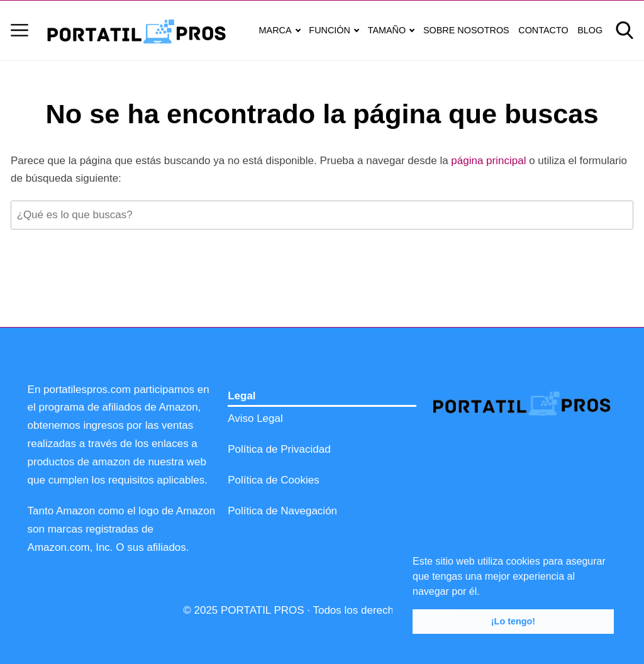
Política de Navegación (282, 511)
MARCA (275, 30)
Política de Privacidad (279, 449)
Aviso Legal (255, 418)
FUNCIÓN (330, 30)
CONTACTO (543, 30)
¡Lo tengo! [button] (513, 621)
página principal (490, 161)
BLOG (590, 30)
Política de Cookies (274, 480)
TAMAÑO (387, 30)
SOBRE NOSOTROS (466, 30)
